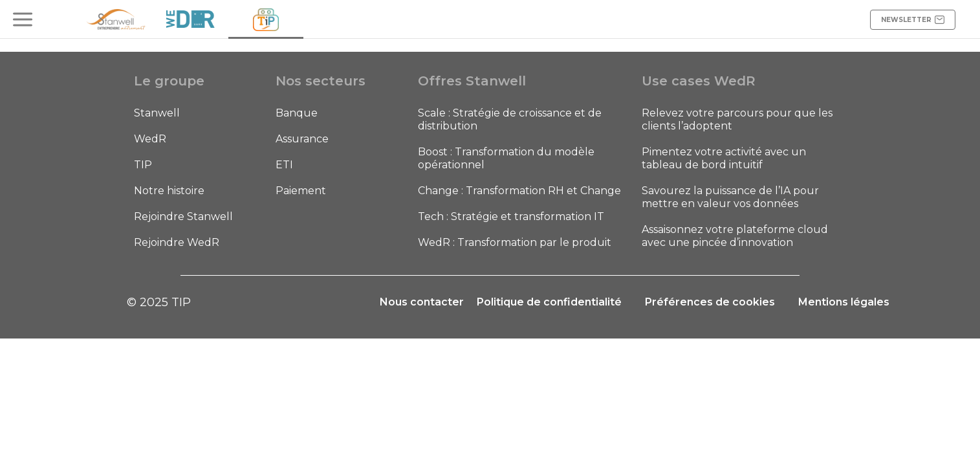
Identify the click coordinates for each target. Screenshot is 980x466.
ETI (284, 165)
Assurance (302, 139)
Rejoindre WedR (177, 242)
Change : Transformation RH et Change (519, 191)
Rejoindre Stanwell (183, 216)
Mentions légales (844, 302)
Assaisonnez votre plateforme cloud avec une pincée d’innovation (735, 236)
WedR (150, 139)
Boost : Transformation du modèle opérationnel (506, 158)
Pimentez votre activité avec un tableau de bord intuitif (724, 158)
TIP (143, 165)
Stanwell (157, 113)
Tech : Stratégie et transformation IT (511, 216)
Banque (297, 113)
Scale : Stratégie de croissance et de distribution (510, 119)
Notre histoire (169, 191)
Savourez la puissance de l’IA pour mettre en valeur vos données (730, 197)
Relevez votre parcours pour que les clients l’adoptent (737, 119)
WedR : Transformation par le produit (515, 242)
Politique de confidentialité (549, 302)
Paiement (301, 191)
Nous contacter (422, 302)
